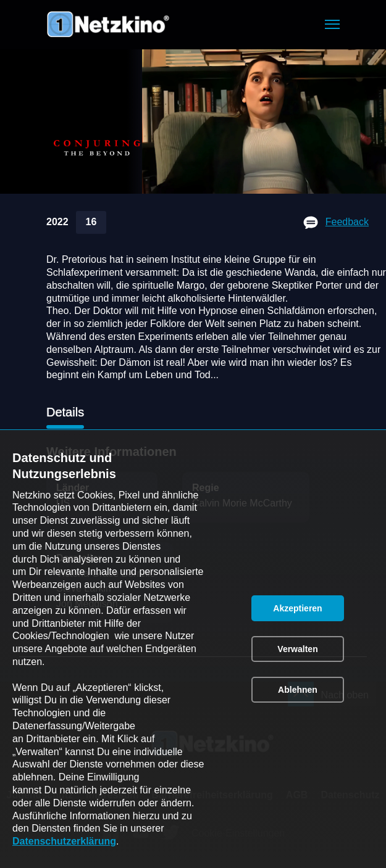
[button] (332, 24)
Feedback (347, 222)
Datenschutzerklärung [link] (64, 841)
